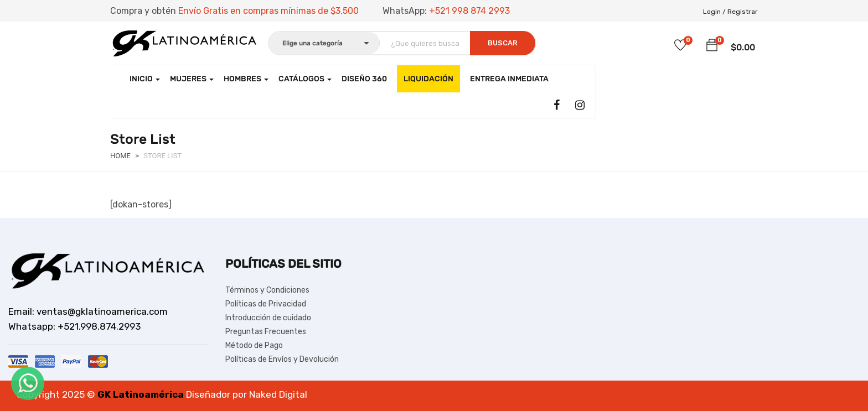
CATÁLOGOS (305, 79)
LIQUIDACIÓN (428, 79)
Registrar (743, 12)
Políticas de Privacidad (266, 304)
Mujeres (192, 79)
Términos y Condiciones (267, 290)
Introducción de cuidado (268, 318)
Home (120, 156)
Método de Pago (254, 345)
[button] (712, 46)
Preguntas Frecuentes (266, 332)
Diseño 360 (364, 79)
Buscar (503, 43)
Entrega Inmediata (509, 79)
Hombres (246, 79)
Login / (714, 12)
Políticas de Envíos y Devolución (282, 359)
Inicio (145, 79)
